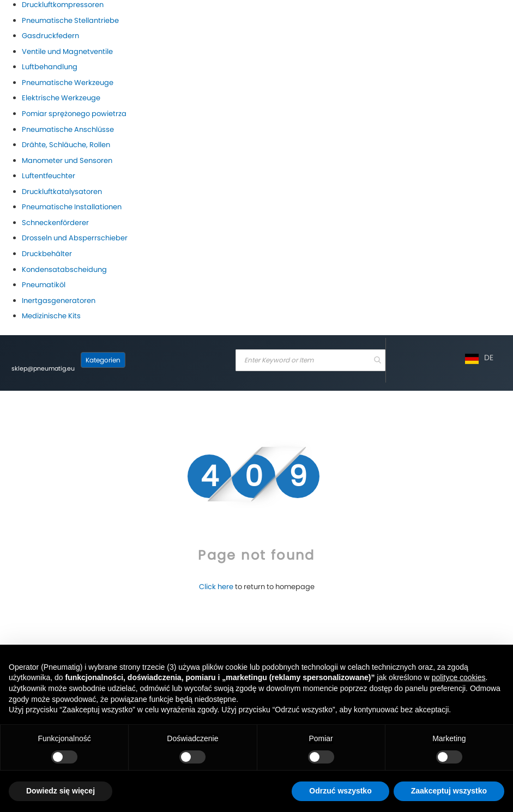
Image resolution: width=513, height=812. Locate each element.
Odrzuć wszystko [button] (340, 791)
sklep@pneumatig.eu (43, 368)
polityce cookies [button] (459, 677)
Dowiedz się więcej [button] (61, 791)
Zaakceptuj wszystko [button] (449, 791)
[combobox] (310, 360)
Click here (216, 587)
